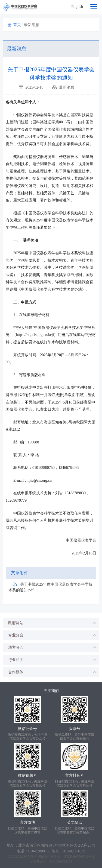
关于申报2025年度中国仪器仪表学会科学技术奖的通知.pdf (50, 587)
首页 (17, 25)
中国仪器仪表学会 (47, 857)
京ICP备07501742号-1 (79, 857)
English (77, 7)
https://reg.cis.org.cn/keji (35, 335)
